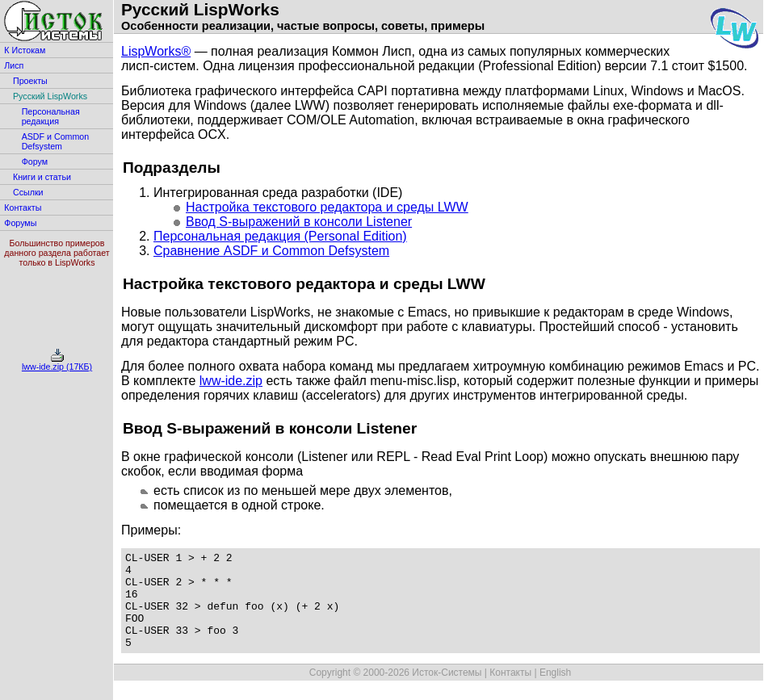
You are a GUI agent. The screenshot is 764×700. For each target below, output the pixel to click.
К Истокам (25, 50)
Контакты (23, 207)
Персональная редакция (51, 116)
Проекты (30, 81)
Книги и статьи (42, 177)
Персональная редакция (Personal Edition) (280, 236)
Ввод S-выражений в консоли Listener (299, 222)
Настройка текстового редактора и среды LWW (327, 207)
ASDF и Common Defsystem (56, 141)
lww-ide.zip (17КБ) (57, 363)
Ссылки (28, 192)
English (555, 692)
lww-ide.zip (231, 381)
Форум (35, 161)
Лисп (14, 65)
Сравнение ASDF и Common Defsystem (271, 251)
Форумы (20, 223)
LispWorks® (156, 51)
